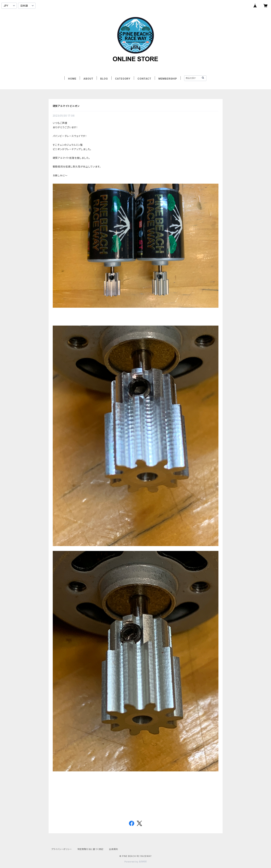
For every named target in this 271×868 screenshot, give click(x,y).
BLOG (104, 79)
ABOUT (88, 79)
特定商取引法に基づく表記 (91, 849)
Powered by (136, 862)
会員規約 (113, 849)
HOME (72, 79)
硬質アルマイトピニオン (66, 106)
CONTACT (144, 79)
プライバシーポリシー (62, 849)
